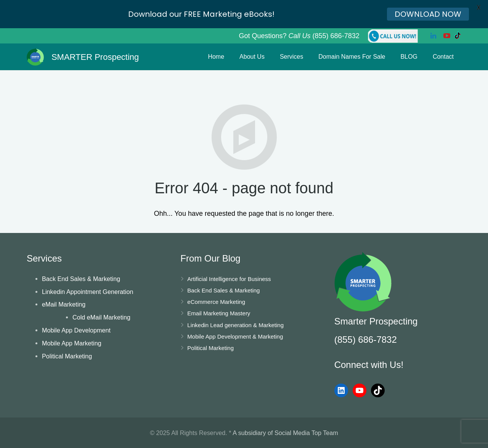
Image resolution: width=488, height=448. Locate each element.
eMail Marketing (64, 304)
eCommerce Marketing (216, 302)
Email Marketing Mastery (219, 313)
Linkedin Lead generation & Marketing (235, 325)
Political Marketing (67, 356)
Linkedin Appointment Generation (87, 292)
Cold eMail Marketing (101, 317)
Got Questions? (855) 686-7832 (299, 36)
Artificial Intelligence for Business (229, 279)
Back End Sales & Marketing (81, 279)
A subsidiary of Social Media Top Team (285, 433)
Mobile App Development (76, 330)
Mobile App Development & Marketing (235, 336)
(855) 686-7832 (366, 340)
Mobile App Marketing (72, 343)
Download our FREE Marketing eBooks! (201, 14)
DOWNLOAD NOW (428, 14)
